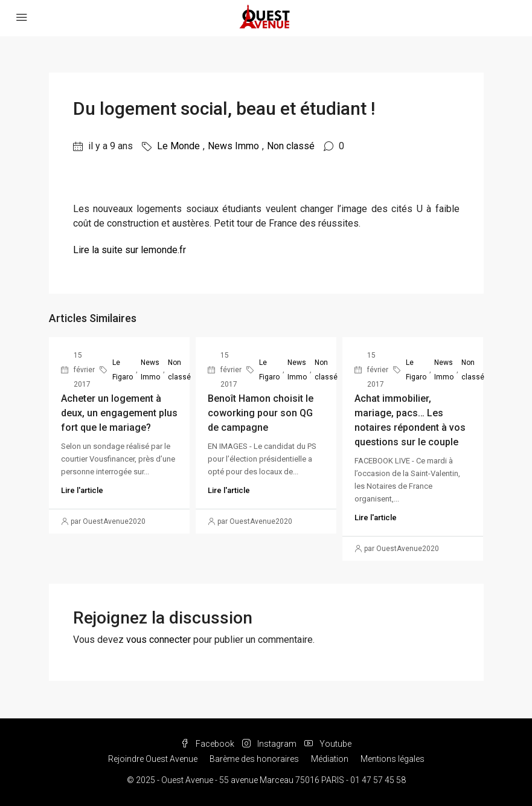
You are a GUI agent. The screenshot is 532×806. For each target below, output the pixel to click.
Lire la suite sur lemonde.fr (130, 250)
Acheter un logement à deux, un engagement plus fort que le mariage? (119, 413)
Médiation (330, 759)
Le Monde (178, 146)
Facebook (208, 744)
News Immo (233, 146)
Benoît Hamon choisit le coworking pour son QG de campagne (261, 413)
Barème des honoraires (254, 759)
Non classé (291, 146)
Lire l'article (82, 490)
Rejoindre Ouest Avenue (153, 759)
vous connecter (159, 640)
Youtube (328, 744)
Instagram (270, 744)
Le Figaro (123, 370)
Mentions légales (393, 759)
